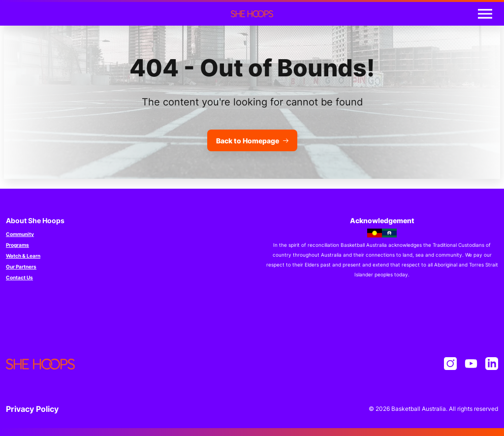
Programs (17, 245)
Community (20, 234)
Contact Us (19, 277)
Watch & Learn (23, 256)
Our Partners (21, 267)
